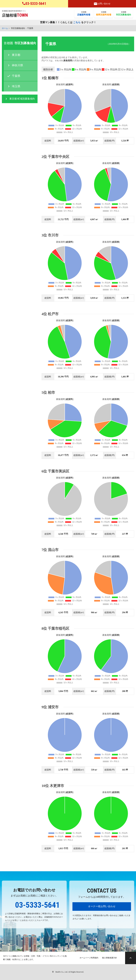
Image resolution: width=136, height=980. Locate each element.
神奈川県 (17, 65)
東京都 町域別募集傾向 (22, 99)
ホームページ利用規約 (89, 958)
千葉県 (16, 76)
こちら (77, 23)
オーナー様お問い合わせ (102, 906)
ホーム (5, 28)
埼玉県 (16, 86)
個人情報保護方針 (110, 958)
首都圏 (84, 14)
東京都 (16, 55)
